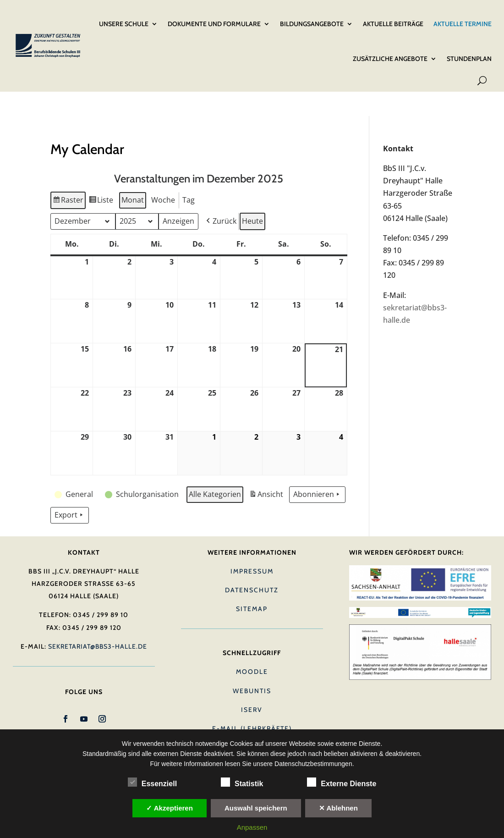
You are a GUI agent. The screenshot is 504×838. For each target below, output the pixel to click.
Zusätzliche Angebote (390, 47)
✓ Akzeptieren (170, 808)
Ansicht (267, 459)
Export (70, 478)
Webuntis (252, 654)
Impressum (252, 534)
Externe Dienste (342, 783)
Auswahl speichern (256, 808)
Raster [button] (68, 164)
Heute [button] (252, 184)
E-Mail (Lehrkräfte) (252, 691)
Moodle (252, 635)
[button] (220, 184)
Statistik (242, 783)
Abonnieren (317, 458)
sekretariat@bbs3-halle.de (98, 609)
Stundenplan (469, 47)
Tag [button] (189, 163)
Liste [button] (101, 164)
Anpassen (252, 827)
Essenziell (152, 783)
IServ (252, 673)
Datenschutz (252, 553)
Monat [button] (133, 163)
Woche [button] (163, 163)
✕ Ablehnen (338, 808)
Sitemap (252, 572)
